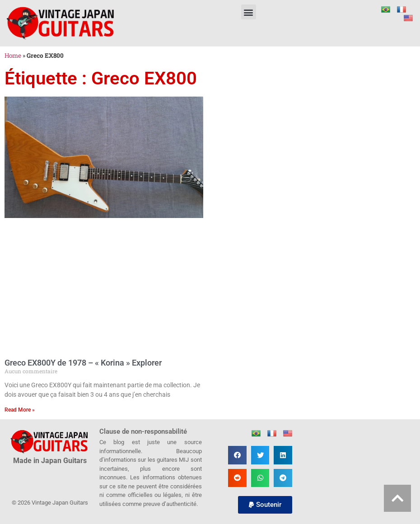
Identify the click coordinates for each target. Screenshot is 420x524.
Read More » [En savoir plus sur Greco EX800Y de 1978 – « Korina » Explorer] (20, 410)
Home (13, 56)
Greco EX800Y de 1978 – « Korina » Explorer (83, 363)
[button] (249, 12)
